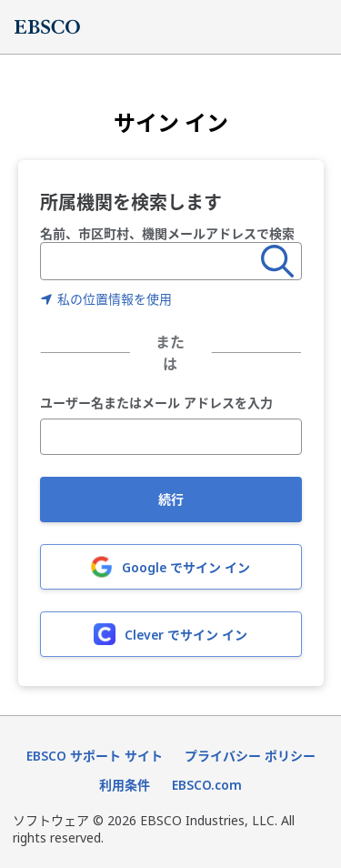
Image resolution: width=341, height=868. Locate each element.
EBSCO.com (207, 785)
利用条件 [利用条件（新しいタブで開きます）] (125, 785)
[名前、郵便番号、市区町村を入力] (151, 261)
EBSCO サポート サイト (95, 756)
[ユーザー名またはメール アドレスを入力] (171, 437)
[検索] (277, 261)
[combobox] (151, 261)
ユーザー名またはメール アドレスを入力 (156, 404)
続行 (171, 499)
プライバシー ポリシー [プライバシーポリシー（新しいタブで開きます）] (250, 756)
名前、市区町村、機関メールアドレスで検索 (167, 233)
